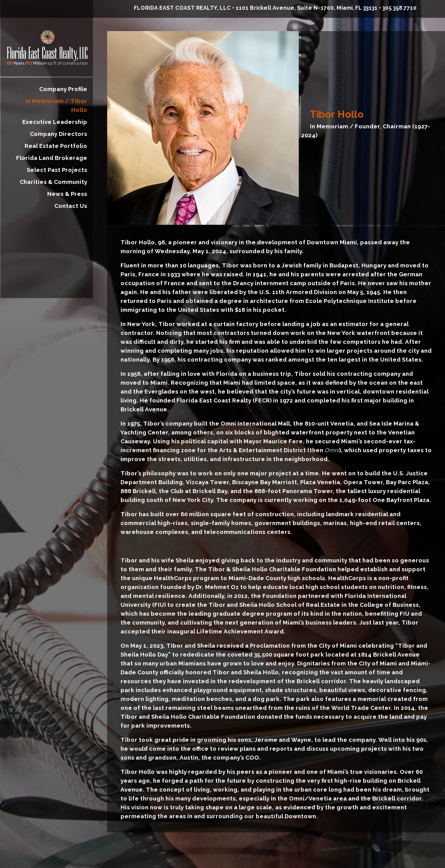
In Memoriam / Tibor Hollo (56, 106)
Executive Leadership (55, 122)
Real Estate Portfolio (56, 146)
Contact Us (71, 206)
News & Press (67, 194)
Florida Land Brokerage (52, 158)
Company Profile (63, 89)
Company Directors (58, 134)
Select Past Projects (57, 170)
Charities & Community (53, 182)
